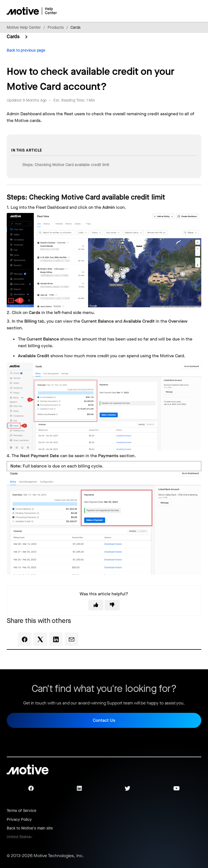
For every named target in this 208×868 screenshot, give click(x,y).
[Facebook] (25, 639)
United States (19, 837)
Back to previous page (26, 50)
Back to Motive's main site (30, 828)
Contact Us (104, 720)
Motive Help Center (24, 27)
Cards (75, 27)
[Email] (72, 639)
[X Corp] (40, 639)
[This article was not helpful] (112, 605)
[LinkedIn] (56, 639)
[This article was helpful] (96, 605)
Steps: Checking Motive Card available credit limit (66, 165)
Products (56, 27)
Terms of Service (22, 811)
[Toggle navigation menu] (177, 11)
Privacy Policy (19, 820)
